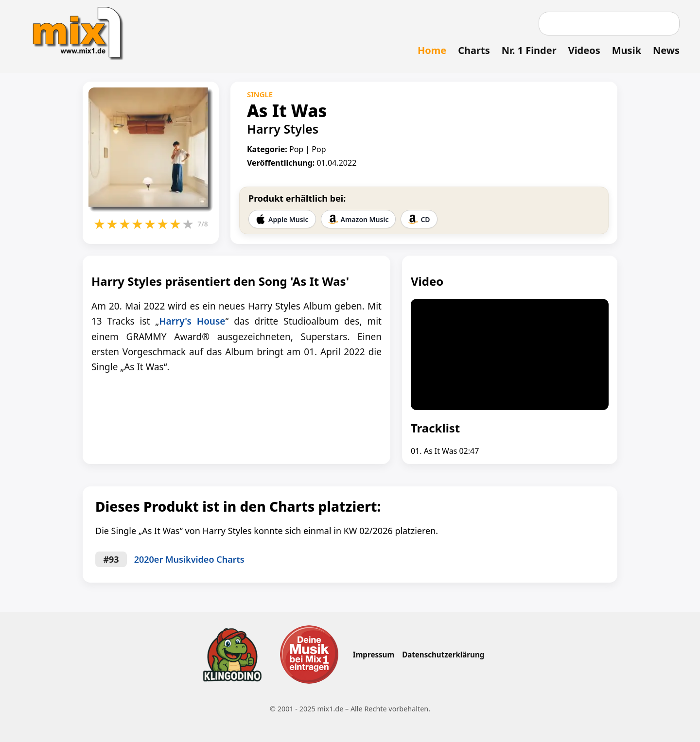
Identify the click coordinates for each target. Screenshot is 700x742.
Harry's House (192, 321)
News (666, 50)
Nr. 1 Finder (529, 50)
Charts (474, 50)
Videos (584, 50)
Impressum (374, 655)
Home (432, 50)
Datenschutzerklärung (443, 655)
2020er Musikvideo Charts (189, 559)
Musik (627, 50)
